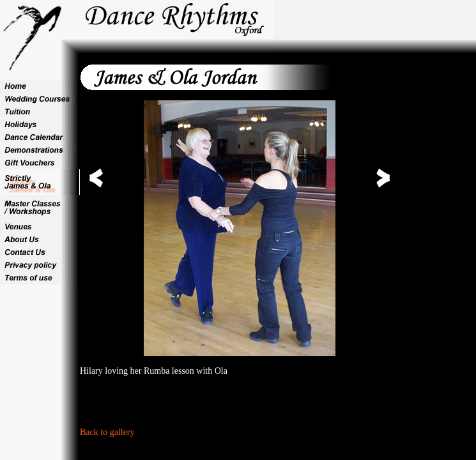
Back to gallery (107, 432)
